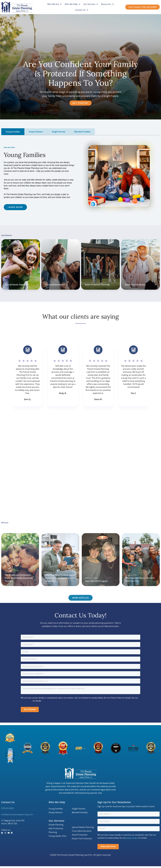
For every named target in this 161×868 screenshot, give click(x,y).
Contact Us (82, 10)
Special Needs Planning (83, 827)
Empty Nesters (56, 812)
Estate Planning (56, 825)
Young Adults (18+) (58, 836)
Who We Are (54, 4)
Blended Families (80, 812)
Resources (107, 4)
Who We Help (72, 4)
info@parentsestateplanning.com (17, 814)
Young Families (56, 809)
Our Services (91, 4)
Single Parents (79, 809)
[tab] (13, 132)
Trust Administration (82, 831)
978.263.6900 (7, 808)
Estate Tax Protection (135, 285)
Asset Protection (80, 835)
